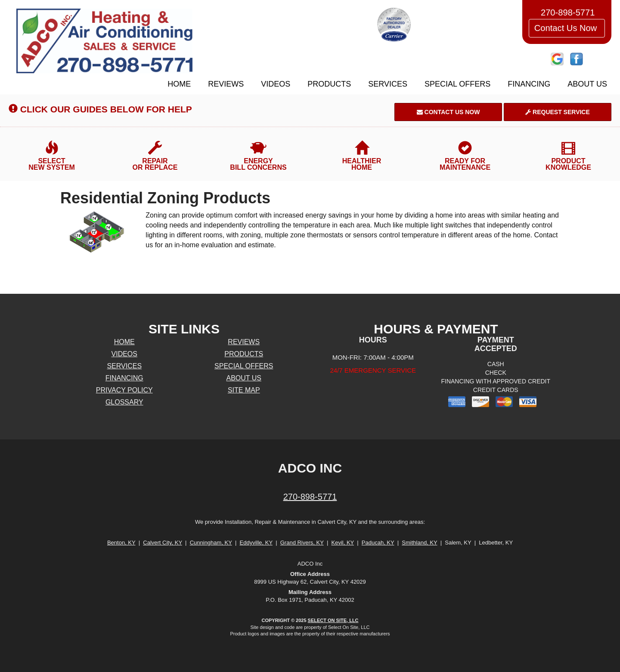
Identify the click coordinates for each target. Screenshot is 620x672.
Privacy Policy (124, 390)
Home (179, 84)
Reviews (226, 84)
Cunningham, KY (211, 543)
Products (329, 84)
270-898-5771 (310, 497)
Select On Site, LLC (333, 620)
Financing (529, 84)
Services (388, 84)
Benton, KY (121, 543)
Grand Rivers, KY (302, 543)
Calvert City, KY (163, 543)
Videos (276, 84)
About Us (587, 84)
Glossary (124, 402)
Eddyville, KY (256, 543)
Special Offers (457, 84)
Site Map (244, 390)
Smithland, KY (419, 543)
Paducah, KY (378, 543)
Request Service (558, 112)
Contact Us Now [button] (567, 28)
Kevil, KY (343, 543)
